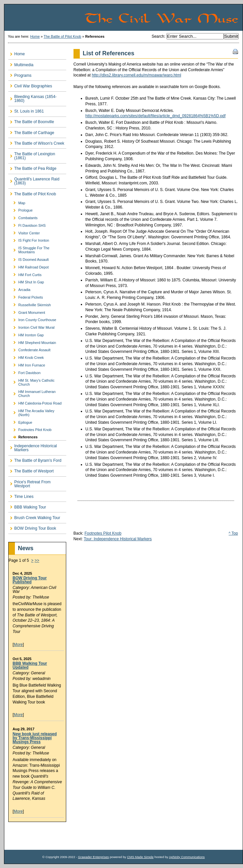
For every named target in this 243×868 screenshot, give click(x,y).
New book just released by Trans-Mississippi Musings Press (35, 738)
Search (158, 36)
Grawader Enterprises (94, 857)
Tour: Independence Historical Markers (118, 539)
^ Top (233, 533)
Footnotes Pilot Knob (103, 533)
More (18, 645)
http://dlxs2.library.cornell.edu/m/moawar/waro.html (136, 75)
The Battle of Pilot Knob (62, 36)
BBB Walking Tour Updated (30, 665)
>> (37, 560)
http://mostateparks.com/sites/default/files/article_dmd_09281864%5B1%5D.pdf (156, 116)
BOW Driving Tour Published (30, 580)
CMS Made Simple (140, 857)
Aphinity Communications (187, 857)
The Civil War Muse (163, 18)
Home (35, 36)
